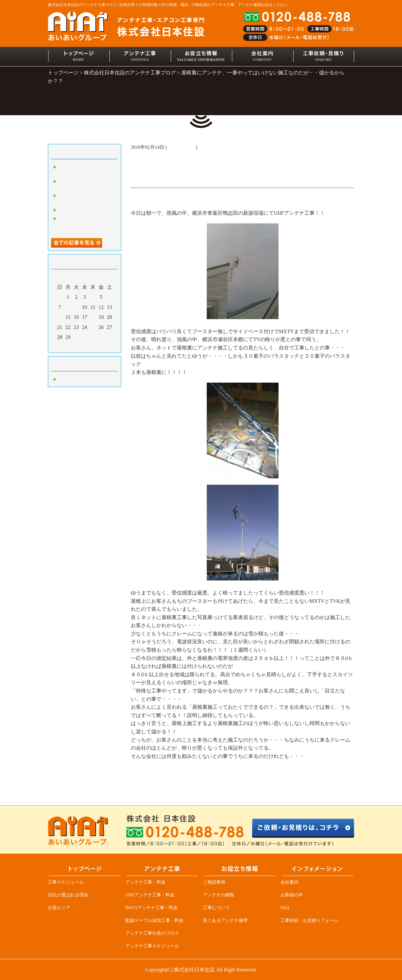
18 (93, 317)
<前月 (72, 346)
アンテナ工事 (182, 147)
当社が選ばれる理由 (68, 895)
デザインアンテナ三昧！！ (86, 210)
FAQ (285, 908)
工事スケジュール (66, 882)
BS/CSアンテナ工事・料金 (152, 908)
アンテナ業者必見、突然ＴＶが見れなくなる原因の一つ (86, 224)
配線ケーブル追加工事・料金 (154, 920)
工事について (216, 908)
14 (60, 317)
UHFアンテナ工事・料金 (150, 895)
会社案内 (289, 882)
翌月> (97, 346)
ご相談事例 (214, 882)
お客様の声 (292, 895)
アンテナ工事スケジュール (152, 946)
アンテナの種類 (219, 895)
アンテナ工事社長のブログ (152, 933)
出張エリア (59, 908)
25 (93, 327)
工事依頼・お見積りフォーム (309, 920)
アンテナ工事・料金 (145, 882)
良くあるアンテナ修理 (225, 920)
